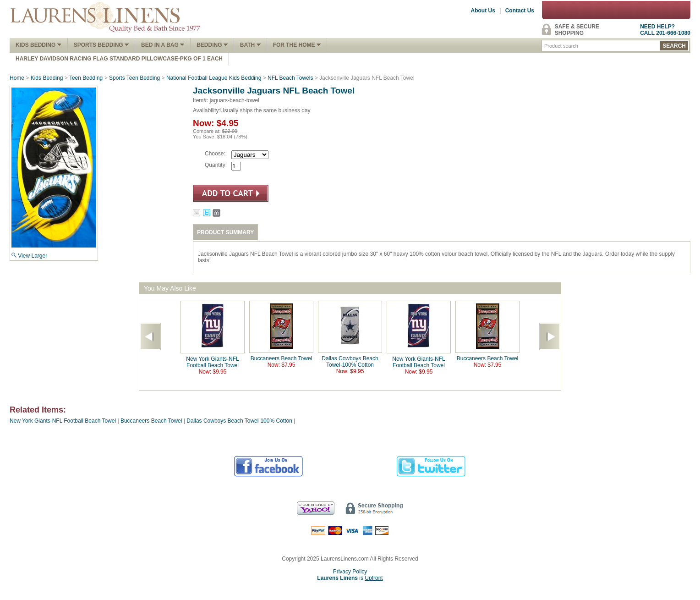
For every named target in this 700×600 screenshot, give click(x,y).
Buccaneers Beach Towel (282, 358)
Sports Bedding (101, 45)
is (350, 578)
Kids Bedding (38, 45)
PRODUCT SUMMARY (225, 232)
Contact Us (520, 11)
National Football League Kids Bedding (214, 78)
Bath (250, 45)
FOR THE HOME (297, 45)
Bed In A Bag (163, 45)
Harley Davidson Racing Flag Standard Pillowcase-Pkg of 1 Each (119, 59)
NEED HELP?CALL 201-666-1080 (665, 30)
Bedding (212, 45)
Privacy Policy (350, 572)
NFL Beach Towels (290, 78)
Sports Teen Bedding (134, 78)
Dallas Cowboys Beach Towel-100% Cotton (350, 362)
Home (17, 78)
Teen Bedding (86, 78)
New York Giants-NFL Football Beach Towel (212, 362)
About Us (483, 11)
